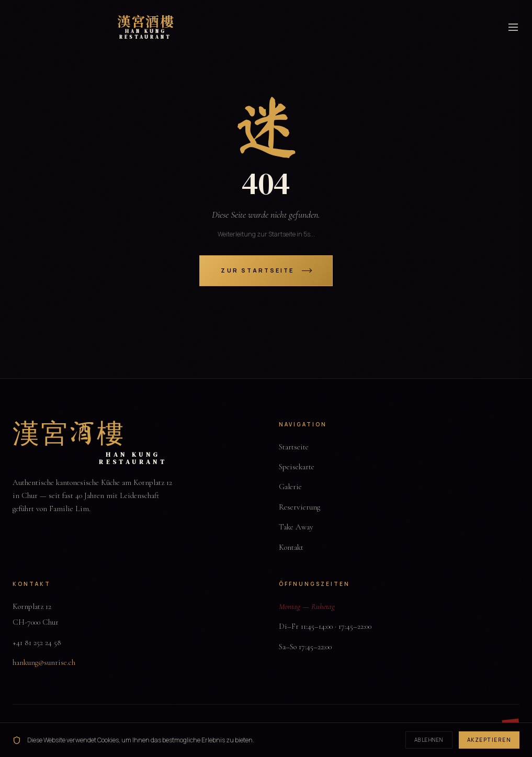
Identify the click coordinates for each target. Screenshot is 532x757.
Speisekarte (297, 467)
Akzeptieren (489, 740)
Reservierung (299, 507)
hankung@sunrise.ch (44, 662)
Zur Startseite (266, 270)
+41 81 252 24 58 (37, 642)
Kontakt (291, 547)
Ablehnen (429, 740)
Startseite (294, 447)
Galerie (290, 487)
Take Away (296, 527)
